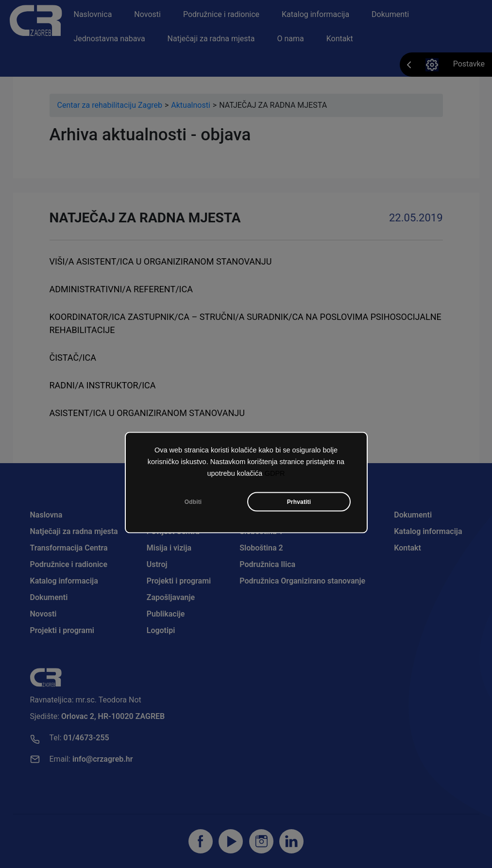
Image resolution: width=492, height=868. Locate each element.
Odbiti (193, 502)
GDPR (275, 473)
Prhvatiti (299, 502)
